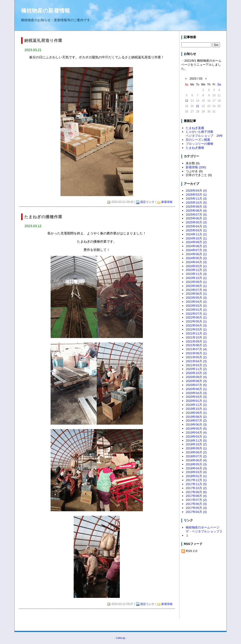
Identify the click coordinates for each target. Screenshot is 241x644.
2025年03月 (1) (196, 230)
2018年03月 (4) (196, 472)
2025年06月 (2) (196, 218)
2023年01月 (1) (196, 310)
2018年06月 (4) (196, 460)
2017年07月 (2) (196, 500)
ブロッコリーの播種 (199, 144)
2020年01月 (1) (196, 401)
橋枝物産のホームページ (203, 527)
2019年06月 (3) (196, 425)
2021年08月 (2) (196, 345)
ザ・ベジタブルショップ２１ (204, 533)
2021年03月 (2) (196, 365)
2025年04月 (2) (196, 226)
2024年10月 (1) (196, 238)
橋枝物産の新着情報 (45, 11)
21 (198, 106)
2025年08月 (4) (196, 211)
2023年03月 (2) (196, 306)
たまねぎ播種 (195, 148)
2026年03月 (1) (196, 195)
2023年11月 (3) (196, 274)
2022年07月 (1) (196, 314)
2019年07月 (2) (196, 421)
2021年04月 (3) (196, 361)
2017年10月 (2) (196, 488)
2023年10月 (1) (196, 278)
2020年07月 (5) (196, 385)
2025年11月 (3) (196, 199)
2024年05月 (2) (196, 258)
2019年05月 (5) (196, 429)
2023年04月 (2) (196, 302)
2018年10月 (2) (196, 444)
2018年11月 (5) (196, 441)
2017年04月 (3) (196, 512)
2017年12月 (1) (196, 480)
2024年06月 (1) (196, 254)
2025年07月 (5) (196, 215)
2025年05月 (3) (196, 222)
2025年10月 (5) (196, 203)
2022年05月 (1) (196, 321)
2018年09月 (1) (196, 448)
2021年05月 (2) (196, 357)
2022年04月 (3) (196, 325)
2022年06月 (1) (196, 317)
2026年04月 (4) (196, 191)
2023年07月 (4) (196, 290)
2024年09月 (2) (196, 242)
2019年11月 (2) (196, 405)
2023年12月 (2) (196, 270)
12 (187, 101)
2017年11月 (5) (196, 484)
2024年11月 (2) (196, 234)
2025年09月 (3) (196, 207)
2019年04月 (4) (196, 433)
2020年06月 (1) (196, 389)
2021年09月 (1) (196, 341)
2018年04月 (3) (196, 468)
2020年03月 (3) (196, 397)
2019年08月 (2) (196, 417)
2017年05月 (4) (196, 508)
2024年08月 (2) (196, 246)
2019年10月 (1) (196, 409)
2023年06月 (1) (196, 294)
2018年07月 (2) (196, 456)
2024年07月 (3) (196, 250)
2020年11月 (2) (196, 369)
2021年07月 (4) (196, 349)
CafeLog (120, 638)
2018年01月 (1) (196, 476)
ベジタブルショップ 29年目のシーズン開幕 (204, 138)
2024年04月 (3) (196, 262)
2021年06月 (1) (196, 353)
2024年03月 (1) (196, 266)
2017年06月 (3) (196, 504)
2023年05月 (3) (196, 298)
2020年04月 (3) (196, 393)
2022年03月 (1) (196, 329)
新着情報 (167, 202)
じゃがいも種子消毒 (199, 132)
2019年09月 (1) (196, 413)
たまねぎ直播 (195, 128)
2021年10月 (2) (196, 337)
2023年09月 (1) (196, 282)
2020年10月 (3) (196, 373)
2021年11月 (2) (196, 333)
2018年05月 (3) (196, 464)
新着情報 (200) (196, 167)
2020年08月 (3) (196, 381)
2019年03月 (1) (196, 437)
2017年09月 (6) (196, 492)
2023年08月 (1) (196, 286)
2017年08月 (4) (196, 496)
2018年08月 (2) (196, 452)
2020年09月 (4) (196, 377)
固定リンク (147, 202)
